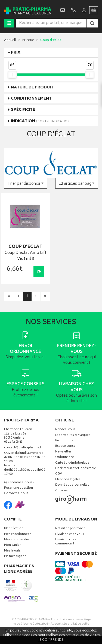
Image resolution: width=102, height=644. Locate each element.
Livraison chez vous (70, 534)
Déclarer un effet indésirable (76, 469)
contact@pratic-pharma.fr (23, 448)
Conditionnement (31, 99)
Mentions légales (68, 480)
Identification (14, 529)
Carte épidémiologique (72, 463)
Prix (16, 53)
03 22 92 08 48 (13, 442)
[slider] (12, 75)
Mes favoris (12, 551)
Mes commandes (17, 540)
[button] (26, 183)
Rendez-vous (65, 430)
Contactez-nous (16, 494)
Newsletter (63, 452)
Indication (40, 121)
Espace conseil (66, 446)
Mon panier (12, 545)
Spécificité (23, 110)
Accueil (10, 40)
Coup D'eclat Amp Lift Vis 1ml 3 (26, 256)
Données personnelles (72, 485)
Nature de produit (32, 87)
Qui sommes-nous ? (19, 483)
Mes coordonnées (18, 534)
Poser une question (18, 488)
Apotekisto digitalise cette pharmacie (66, 626)
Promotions (64, 441)
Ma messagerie (15, 557)
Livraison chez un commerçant (68, 542)
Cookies (61, 491)
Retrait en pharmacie (70, 529)
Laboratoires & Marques (73, 435)
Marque (28, 40)
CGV (59, 474)
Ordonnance (65, 457)
